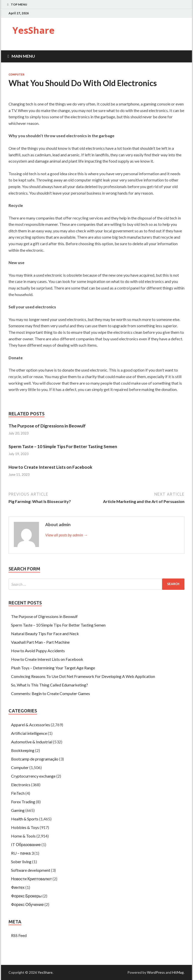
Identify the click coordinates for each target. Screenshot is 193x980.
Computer (16, 75)
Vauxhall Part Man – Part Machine (40, 642)
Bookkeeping (23, 750)
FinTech (18, 793)
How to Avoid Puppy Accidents (38, 651)
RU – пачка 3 (22, 853)
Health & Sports (25, 819)
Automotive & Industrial (32, 742)
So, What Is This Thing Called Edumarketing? (50, 685)
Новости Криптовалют (31, 879)
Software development (31, 870)
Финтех (18, 887)
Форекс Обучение (27, 904)
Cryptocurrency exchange (33, 776)
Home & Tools (23, 836)
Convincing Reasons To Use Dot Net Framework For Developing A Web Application (83, 676)
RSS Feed (19, 935)
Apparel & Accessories (31, 725)
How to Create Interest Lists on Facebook (50, 467)
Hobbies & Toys (25, 827)
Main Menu (23, 56)
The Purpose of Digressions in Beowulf (47, 426)
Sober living (21, 862)
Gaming (18, 810)
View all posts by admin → (66, 535)
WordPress (156, 972)
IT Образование (26, 844)
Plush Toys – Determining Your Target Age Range (53, 668)
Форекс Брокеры (26, 896)
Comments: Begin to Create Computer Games (51, 693)
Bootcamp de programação (35, 759)
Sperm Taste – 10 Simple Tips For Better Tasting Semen (63, 446)
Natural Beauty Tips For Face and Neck (45, 633)
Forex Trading (23, 802)
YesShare (33, 30)
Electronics (21, 785)
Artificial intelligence (29, 733)
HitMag (178, 972)
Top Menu (19, 4)
